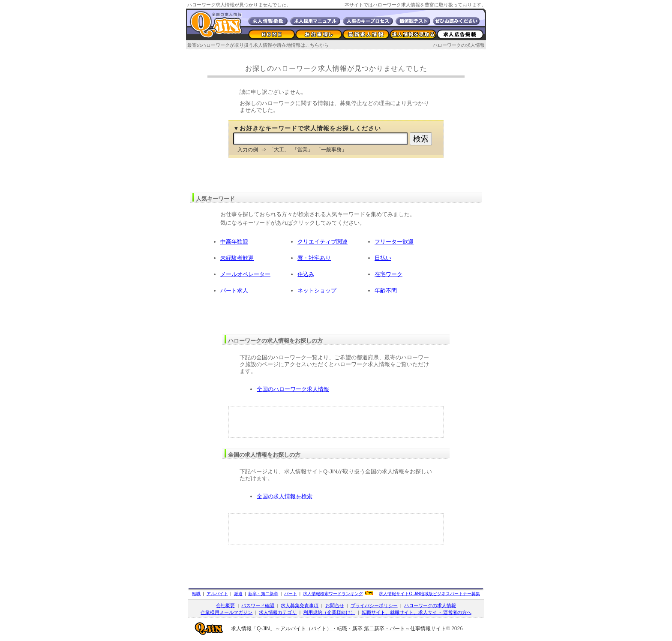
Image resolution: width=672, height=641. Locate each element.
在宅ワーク (388, 274)
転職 (196, 594)
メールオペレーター (245, 274)
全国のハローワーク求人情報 (293, 389)
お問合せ (335, 605)
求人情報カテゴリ (278, 612)
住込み (306, 274)
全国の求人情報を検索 (285, 496)
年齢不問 (386, 290)
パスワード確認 (258, 605)
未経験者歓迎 (237, 258)
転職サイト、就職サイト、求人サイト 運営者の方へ (417, 612)
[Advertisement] (336, 422)
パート (291, 594)
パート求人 (234, 290)
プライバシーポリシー (374, 605)
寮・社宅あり (314, 258)
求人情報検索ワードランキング (333, 594)
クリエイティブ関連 (322, 242)
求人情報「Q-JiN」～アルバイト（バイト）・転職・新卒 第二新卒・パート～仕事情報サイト (339, 629)
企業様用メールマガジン (226, 612)
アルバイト (217, 594)
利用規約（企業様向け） (329, 612)
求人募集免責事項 (300, 605)
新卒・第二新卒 (263, 594)
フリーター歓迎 (394, 242)
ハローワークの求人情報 (459, 45)
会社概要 (225, 605)
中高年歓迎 (234, 242)
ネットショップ (317, 290)
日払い (383, 258)
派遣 (238, 594)
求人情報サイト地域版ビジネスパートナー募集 (429, 594)
